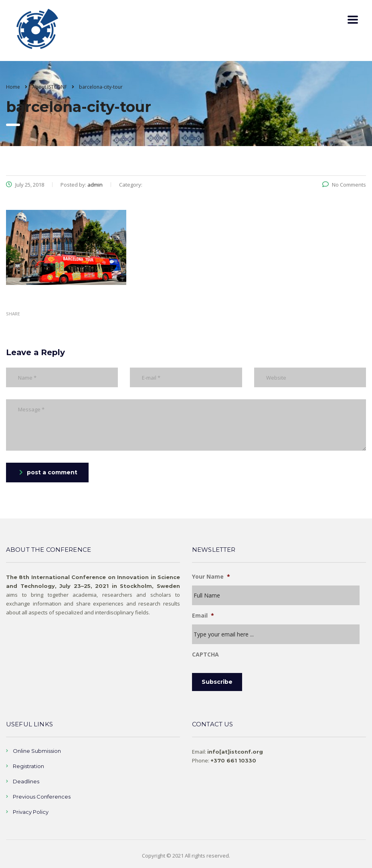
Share (13, 314)
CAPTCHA (205, 655)
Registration (28, 766)
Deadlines (26, 781)
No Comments (344, 185)
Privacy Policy (31, 812)
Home (13, 87)
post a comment (48, 472)
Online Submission (37, 751)
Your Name (211, 577)
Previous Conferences (42, 797)
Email (203, 616)
